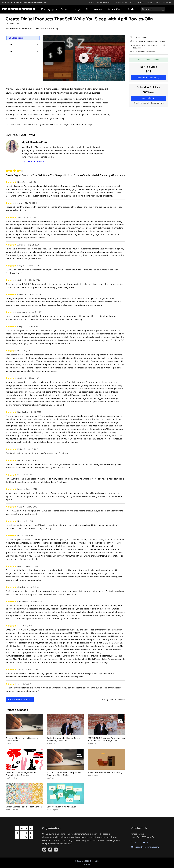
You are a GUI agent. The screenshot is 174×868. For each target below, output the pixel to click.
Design (77, 9)
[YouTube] (44, 850)
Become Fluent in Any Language (62, 807)
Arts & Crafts (116, 9)
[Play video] (84, 58)
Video (65, 9)
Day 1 (11, 44)
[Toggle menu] (170, 9)
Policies (87, 864)
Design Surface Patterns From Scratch (24, 807)
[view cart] (141, 2)
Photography (49, 9)
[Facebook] (50, 850)
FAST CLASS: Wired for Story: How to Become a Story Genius (64, 774)
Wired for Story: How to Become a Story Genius (22, 739)
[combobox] (153, 9)
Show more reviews (20, 699)
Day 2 (11, 51)
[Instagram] (56, 850)
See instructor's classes (33, 161)
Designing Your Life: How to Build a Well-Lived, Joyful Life (63, 739)
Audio (131, 9)
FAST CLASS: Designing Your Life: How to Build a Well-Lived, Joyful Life (106, 739)
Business (98, 9)
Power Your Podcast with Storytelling (105, 772)
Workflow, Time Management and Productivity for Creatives (21, 774)
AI (87, 9)
